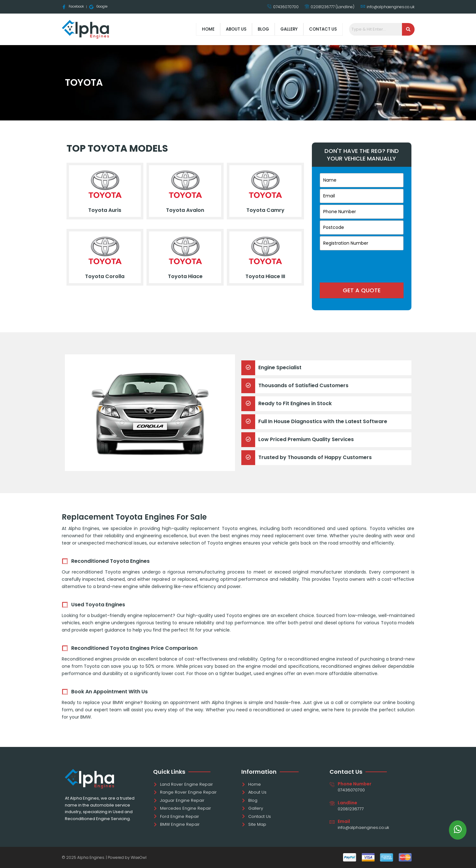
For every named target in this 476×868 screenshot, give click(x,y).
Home (193, 29)
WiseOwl (139, 857)
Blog (254, 29)
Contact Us (321, 29)
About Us (224, 29)
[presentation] (362, 264)
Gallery (283, 29)
